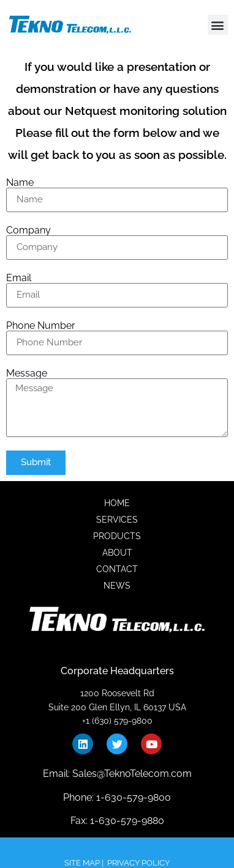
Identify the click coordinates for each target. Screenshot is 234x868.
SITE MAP (82, 863)
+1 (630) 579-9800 (117, 721)
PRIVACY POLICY (138, 863)
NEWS (117, 586)
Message (27, 373)
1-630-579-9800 (132, 797)
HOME (117, 503)
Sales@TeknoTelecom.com (132, 774)
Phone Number (41, 326)
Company (28, 230)
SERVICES (117, 520)
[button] (218, 25)
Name (20, 183)
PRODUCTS (117, 536)
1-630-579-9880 (126, 821)
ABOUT (117, 553)
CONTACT (117, 569)
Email (19, 278)
